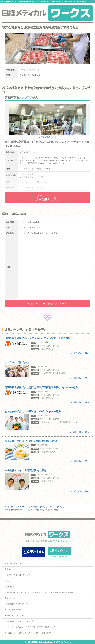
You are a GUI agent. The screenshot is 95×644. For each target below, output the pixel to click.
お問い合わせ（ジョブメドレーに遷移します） (24, 621)
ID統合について (11, 598)
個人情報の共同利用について (16, 604)
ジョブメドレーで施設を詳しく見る (47, 304)
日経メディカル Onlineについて (17, 575)
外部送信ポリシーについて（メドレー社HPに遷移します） (29, 633)
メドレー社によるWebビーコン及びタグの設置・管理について (30, 627)
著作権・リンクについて (15, 615)
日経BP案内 (9, 587)
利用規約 (8, 569)
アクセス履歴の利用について (16, 610)
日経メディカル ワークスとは (17, 564)
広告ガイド (9, 581)
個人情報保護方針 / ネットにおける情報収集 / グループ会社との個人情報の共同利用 (39, 592)
